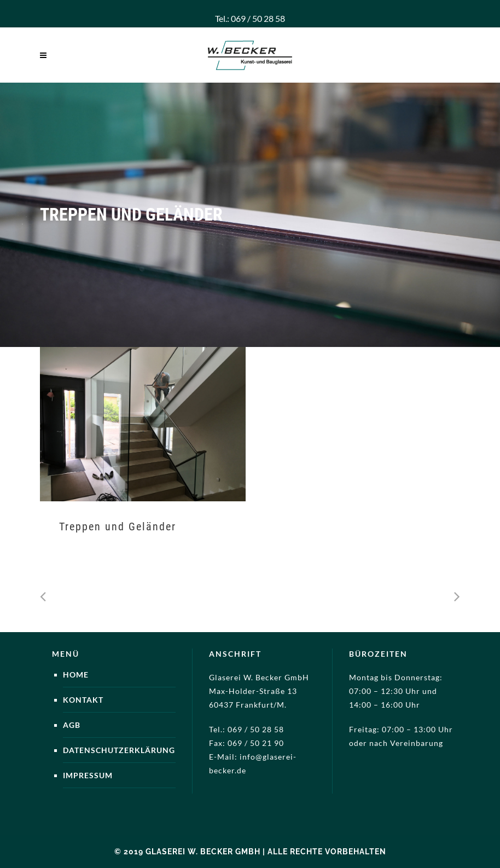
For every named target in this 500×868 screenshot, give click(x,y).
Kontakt (83, 700)
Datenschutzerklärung (119, 750)
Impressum (88, 775)
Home (76, 675)
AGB (72, 725)
